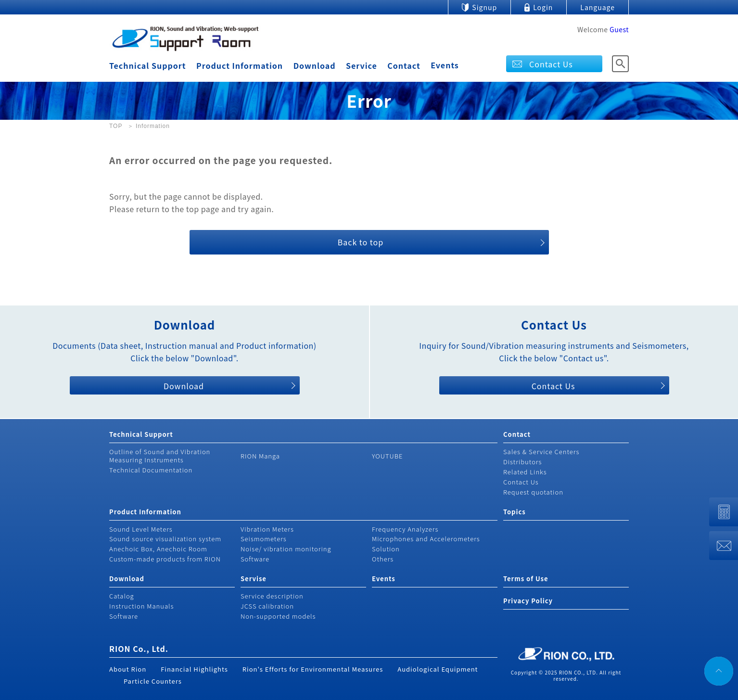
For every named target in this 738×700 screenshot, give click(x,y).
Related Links (525, 472)
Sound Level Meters (141, 529)
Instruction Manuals (141, 606)
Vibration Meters (267, 529)
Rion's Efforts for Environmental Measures (313, 669)
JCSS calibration (267, 606)
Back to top (361, 242)
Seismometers (264, 539)
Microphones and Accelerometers (426, 539)
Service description (272, 596)
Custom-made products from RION (165, 559)
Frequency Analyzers (405, 529)
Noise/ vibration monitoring (286, 549)
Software (255, 559)
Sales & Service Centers (541, 452)
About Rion (128, 669)
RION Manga (260, 456)
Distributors (522, 462)
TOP (116, 126)
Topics (515, 512)
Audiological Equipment (438, 669)
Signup (484, 7)
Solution (386, 549)
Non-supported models (278, 616)
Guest (619, 29)
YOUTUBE (388, 456)
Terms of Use (526, 579)
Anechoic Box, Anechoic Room (158, 549)
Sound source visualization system (165, 539)
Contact (404, 65)
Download (315, 65)
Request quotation (533, 492)
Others (383, 559)
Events (445, 65)
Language (598, 7)
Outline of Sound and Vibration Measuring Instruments (160, 456)
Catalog (122, 596)
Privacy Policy (528, 601)
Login (543, 7)
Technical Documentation (151, 470)
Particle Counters (153, 681)
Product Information (240, 65)
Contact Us (551, 64)
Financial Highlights (194, 669)
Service (362, 65)
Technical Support (147, 65)
